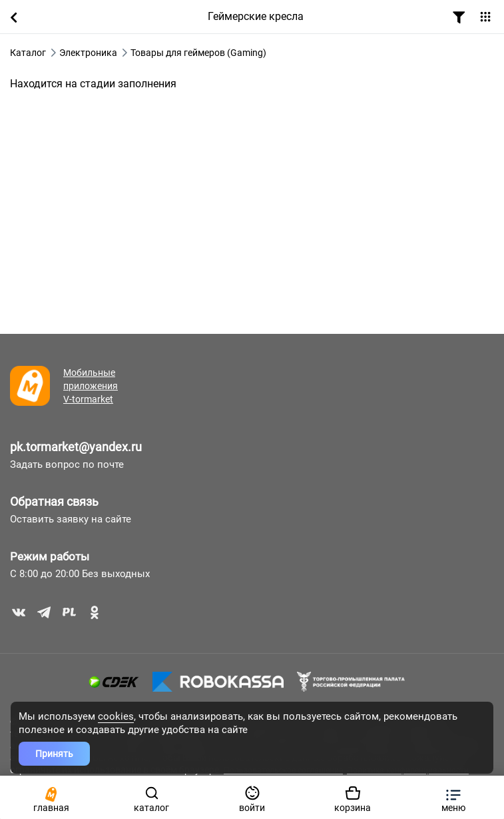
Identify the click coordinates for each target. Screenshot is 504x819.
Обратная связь (54, 501)
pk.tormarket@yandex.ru (76, 447)
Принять (54, 754)
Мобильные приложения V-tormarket (91, 386)
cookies (116, 716)
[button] (453, 797)
